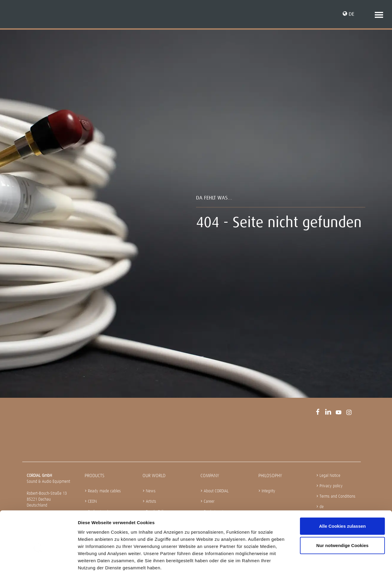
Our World (154, 476)
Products (95, 476)
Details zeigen (316, 560)
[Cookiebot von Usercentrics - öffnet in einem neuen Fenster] (38, 560)
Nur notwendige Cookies (342, 514)
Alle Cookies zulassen (342, 495)
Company (210, 476)
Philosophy (270, 476)
